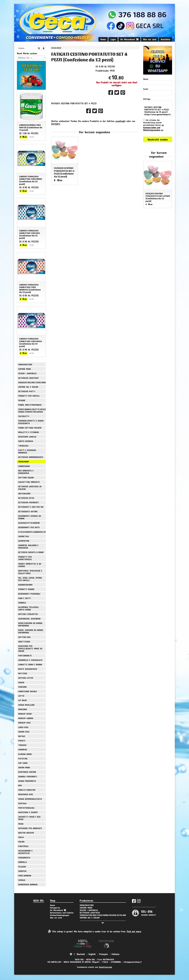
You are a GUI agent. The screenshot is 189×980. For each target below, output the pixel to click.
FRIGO (21, 824)
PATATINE (23, 759)
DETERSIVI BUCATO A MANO (31, 552)
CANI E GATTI (25, 598)
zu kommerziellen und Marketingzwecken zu (153, 127)
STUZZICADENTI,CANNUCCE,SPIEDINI (32, 532)
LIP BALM (22, 700)
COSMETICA (23, 536)
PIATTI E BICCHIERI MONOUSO (27, 451)
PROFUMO (22, 687)
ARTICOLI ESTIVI (26, 678)
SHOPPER (22, 871)
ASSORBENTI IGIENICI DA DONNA (30, 517)
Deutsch (81, 954)
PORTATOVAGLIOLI (26, 808)
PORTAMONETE (25, 656)
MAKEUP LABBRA (26, 718)
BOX (20, 785)
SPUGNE (22, 400)
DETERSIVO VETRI (26, 498)
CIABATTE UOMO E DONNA (30, 664)
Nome (146, 79)
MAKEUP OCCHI (25, 714)
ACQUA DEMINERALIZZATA (30, 799)
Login (113, 39)
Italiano (115, 954)
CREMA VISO (24, 732)
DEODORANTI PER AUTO (29, 527)
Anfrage (147, 99)
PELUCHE (22, 867)
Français (104, 954)
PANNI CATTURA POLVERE (30, 428)
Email (146, 89)
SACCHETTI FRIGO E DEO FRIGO (29, 818)
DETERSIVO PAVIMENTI (29, 502)
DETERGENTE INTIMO (28, 511)
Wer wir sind (150, 39)
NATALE (22, 736)
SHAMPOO (23, 749)
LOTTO (21, 696)
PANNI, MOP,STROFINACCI (30, 405)
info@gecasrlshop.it (133, 962)
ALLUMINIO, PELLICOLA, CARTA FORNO (29, 608)
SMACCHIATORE (25, 364)
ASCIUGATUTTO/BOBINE (29, 523)
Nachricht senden (158, 139)
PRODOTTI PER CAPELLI (29, 396)
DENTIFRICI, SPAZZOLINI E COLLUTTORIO (30, 572)
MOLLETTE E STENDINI (29, 432)
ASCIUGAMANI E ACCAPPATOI (25, 852)
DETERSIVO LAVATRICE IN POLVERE (30, 488)
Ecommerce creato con (94, 967)
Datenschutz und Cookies (62, 913)
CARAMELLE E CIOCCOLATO (30, 660)
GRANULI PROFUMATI (28, 776)
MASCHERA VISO (26, 794)
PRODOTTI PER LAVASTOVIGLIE (25, 558)
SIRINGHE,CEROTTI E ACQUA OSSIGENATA (31, 422)
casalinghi (120, 129)
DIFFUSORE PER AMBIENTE (30, 828)
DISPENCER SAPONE (27, 772)
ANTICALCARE (24, 493)
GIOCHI (21, 682)
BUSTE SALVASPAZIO (28, 669)
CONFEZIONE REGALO (27, 691)
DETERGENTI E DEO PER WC (31, 507)
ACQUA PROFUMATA (27, 781)
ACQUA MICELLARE (26, 705)
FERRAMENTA (24, 858)
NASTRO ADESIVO (26, 833)
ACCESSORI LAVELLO (27, 437)
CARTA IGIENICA (26, 441)
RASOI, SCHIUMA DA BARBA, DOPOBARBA (31, 631)
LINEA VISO (23, 727)
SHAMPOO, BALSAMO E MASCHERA (28, 546)
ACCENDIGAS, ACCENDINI (29, 619)
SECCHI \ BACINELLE (27, 373)
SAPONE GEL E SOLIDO (28, 387)
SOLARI (21, 842)
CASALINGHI (56, 48)
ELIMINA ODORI (25, 754)
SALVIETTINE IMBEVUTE (29, 482)
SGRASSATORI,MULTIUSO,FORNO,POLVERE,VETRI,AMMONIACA (32, 382)
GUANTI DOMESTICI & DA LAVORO (30, 565)
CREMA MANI (24, 767)
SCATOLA (22, 803)
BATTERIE (23, 673)
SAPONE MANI (25, 369)
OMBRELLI (23, 862)
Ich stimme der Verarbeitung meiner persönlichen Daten (153, 125)
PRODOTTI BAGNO (26, 589)
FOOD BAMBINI (25, 876)
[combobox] (31, 58)
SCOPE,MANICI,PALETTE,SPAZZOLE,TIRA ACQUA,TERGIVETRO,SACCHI (32, 410)
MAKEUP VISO (24, 723)
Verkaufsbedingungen (60, 915)
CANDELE (22, 603)
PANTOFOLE (23, 846)
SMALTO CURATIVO (27, 790)
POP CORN (23, 763)
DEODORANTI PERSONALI (29, 594)
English (92, 954)
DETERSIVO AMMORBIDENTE (31, 457)
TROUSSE (22, 745)
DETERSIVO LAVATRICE (28, 378)
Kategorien (55, 908)
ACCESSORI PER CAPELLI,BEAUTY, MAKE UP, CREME (31, 648)
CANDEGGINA (24, 466)
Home (103, 39)
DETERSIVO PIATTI (27, 391)
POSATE (22, 741)
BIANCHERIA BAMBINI (28, 884)
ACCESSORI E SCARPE (28, 812)
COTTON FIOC (24, 637)
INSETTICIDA (24, 642)
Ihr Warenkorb (129, 39)
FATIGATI (56, 132)
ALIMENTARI (24, 541)
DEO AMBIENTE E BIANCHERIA (26, 472)
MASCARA (23, 709)
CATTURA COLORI (26, 477)
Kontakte (165, 39)
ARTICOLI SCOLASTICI (28, 614)
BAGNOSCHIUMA (25, 585)
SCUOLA (22, 880)
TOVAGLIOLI (23, 446)
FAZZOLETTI (24, 416)
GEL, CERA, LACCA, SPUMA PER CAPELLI (30, 579)
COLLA (21, 837)
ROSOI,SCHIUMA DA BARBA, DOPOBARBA (30, 624)
